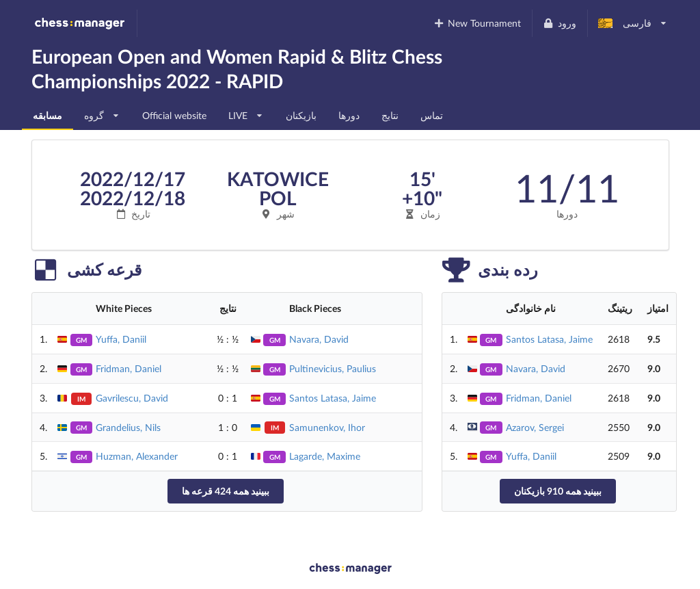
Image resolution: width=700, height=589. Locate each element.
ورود (560, 23)
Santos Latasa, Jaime (333, 398)
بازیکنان (301, 115)
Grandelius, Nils (128, 427)
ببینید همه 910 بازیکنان (558, 491)
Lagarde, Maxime (325, 456)
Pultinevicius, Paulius (333, 368)
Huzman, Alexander (137, 456)
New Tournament (477, 23)
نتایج (390, 115)
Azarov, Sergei (535, 427)
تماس (432, 115)
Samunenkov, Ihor (327, 427)
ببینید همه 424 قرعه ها (226, 491)
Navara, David (319, 339)
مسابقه (48, 115)
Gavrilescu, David (132, 398)
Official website (174, 115)
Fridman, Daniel (129, 368)
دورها (349, 115)
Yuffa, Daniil (121, 339)
